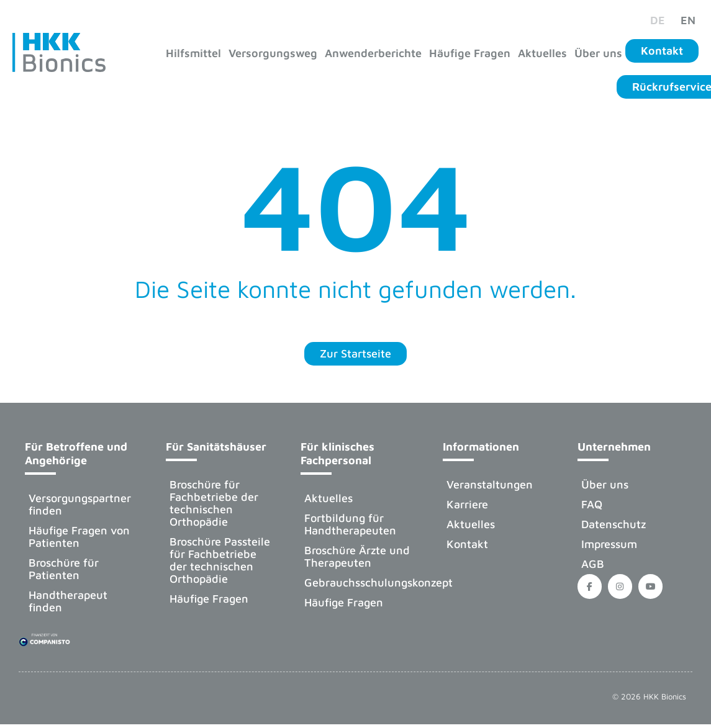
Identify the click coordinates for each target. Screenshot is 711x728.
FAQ (592, 504)
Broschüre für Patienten (64, 569)
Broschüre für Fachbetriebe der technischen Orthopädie (214, 503)
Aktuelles (542, 53)
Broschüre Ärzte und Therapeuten (357, 556)
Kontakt (467, 544)
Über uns (598, 53)
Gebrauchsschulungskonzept (364, 582)
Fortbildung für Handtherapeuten (350, 524)
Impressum (609, 544)
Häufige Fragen (470, 53)
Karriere (467, 504)
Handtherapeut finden (68, 601)
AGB (593, 564)
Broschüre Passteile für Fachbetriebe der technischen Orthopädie (220, 560)
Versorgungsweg (273, 53)
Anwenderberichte (373, 53)
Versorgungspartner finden (80, 504)
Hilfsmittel (193, 53)
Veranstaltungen (490, 484)
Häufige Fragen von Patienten (79, 537)
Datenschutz (614, 524)
